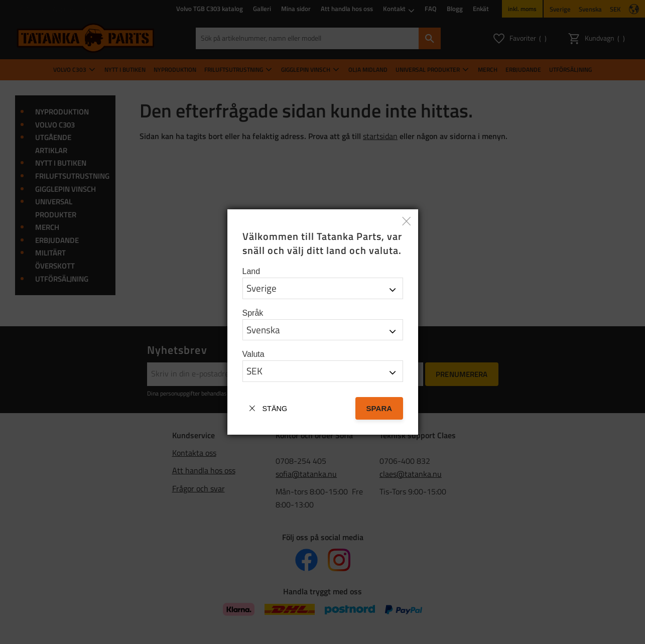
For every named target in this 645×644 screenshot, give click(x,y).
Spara (379, 408)
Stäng (275, 409)
